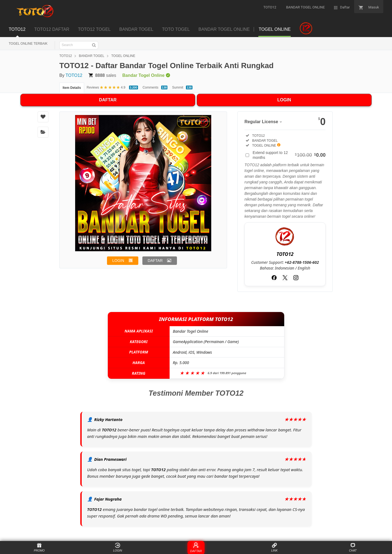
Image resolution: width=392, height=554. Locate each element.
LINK (274, 547)
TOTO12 (66, 56)
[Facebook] (274, 278)
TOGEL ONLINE (123, 56)
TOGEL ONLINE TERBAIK (28, 44)
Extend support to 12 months (289, 155)
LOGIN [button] (118, 261)
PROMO (39, 547)
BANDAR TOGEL (92, 56)
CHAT (353, 547)
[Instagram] (296, 278)
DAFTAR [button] (155, 261)
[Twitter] (285, 278)
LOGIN (284, 100)
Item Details (72, 88)
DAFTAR (108, 100)
